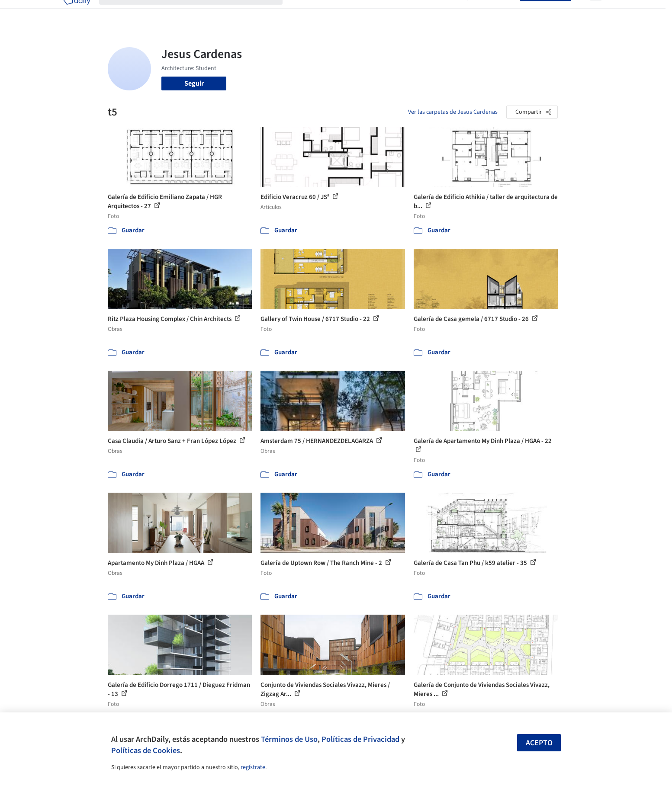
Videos (449, 12)
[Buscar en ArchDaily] (198, 12)
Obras (300, 12)
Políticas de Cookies (146, 750)
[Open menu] (596, 12)
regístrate (253, 767)
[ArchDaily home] (77, 12)
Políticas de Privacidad (360, 739)
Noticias (420, 12)
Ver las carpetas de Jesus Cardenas (453, 112)
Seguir (194, 83)
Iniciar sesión (496, 12)
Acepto (539, 743)
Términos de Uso (289, 739)
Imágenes (330, 12)
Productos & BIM (376, 12)
